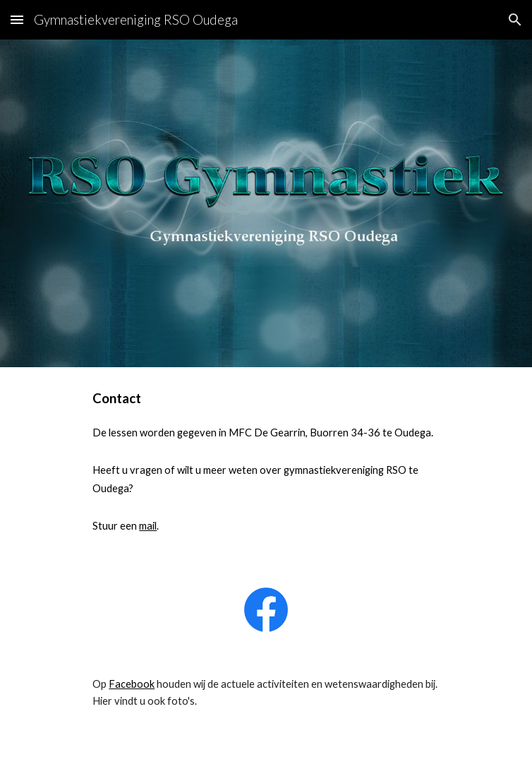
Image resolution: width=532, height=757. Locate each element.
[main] (266, 469)
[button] (17, 19)
